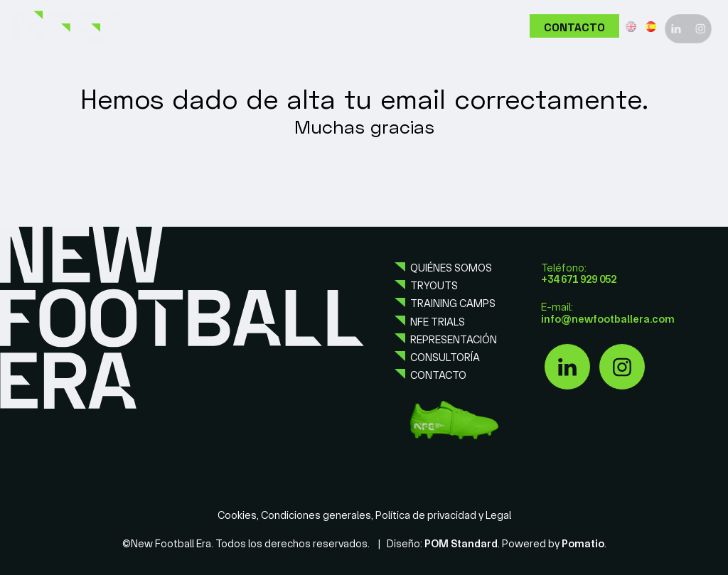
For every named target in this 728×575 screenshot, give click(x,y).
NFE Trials (438, 322)
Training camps (453, 303)
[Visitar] (676, 27)
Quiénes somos (451, 268)
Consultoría (445, 358)
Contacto (438, 375)
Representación (454, 340)
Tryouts (434, 286)
